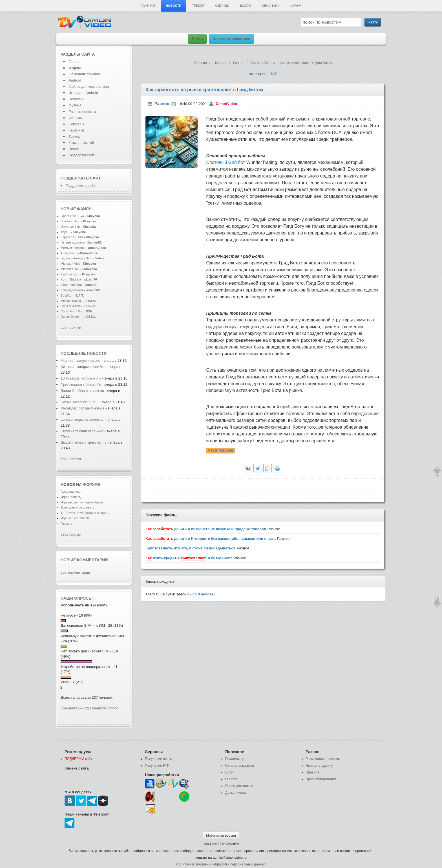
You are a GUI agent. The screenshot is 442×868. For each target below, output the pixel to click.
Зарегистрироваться (231, 39)
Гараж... (66, 523)
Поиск (74, 149)
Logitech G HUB (72, 237)
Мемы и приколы (73, 248)
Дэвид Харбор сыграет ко (82, 391)
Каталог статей (81, 143)
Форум (296, 6)
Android (222, 6)
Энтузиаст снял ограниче (82, 431)
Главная (148, 6)
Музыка (75, 105)
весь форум (71, 534)
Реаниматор (235, 759)
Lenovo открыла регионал (83, 419)
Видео (245, 6)
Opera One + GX (72, 216)
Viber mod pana (72, 285)
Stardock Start (70, 221)
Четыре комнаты (73, 242)
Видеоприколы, (72, 258)
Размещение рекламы (323, 759)
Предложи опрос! (105, 708)
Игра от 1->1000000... (76, 518)
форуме (92, 485)
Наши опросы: (77, 598)
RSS (273, 74)
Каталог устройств (240, 766)
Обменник (270, 6)
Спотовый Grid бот (226, 162)
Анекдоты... (69, 253)
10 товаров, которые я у (81, 378)
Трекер (198, 6)
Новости (174, 6)
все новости (71, 459)
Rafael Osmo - (71, 317)
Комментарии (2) (75, 708)
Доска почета (236, 793)
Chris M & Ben (71, 306)
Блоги (230, 772)
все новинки (71, 327)
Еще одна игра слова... (77, 507)
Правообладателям (321, 779)
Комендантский (72, 290)
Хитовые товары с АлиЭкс (83, 367)
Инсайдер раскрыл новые (83, 408)
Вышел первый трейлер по (84, 442)
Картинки (76, 130)
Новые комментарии (84, 560)
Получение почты (159, 759)
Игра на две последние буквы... (83, 502)
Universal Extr (70, 227)
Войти (197, 39)
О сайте (231, 779)
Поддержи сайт (81, 155)
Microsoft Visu (70, 264)
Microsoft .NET (71, 269)
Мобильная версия (221, 836)
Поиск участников (239, 786)
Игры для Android (83, 93)
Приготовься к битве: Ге (81, 384)
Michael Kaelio (71, 301)
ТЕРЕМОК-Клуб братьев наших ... (85, 513)
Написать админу (319, 766)
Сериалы (76, 124)
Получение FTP (157, 766)
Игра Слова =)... (72, 497)
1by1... (65, 232)
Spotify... (67, 295)
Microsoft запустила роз (80, 360)
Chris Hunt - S (70, 311)
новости (97, 353)
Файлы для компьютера (89, 86)
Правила (312, 772)
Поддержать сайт (81, 178)
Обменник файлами (86, 74)
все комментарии (75, 572)
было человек (201, 594)
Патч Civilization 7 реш (79, 402)
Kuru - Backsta (71, 279)
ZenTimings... (70, 274)
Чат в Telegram (221, 451)
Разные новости (82, 112)
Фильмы (76, 118)
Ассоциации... (71, 492)
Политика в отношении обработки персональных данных (221, 864)
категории (258, 74)
